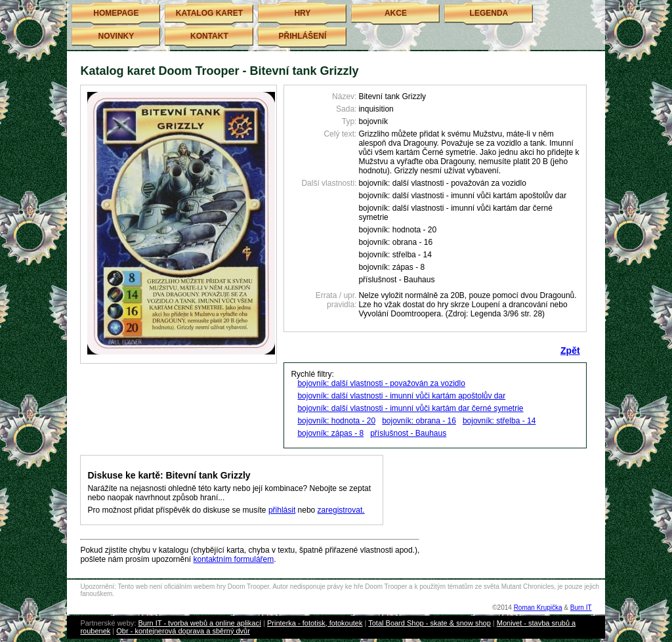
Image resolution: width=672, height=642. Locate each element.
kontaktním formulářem (234, 559)
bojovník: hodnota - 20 (336, 421)
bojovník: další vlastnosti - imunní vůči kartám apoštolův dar (401, 396)
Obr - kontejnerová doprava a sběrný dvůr (183, 631)
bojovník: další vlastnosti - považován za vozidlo (381, 383)
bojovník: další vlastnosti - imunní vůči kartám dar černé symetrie (410, 408)
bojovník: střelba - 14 (499, 421)
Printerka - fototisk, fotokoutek (315, 623)
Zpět (570, 351)
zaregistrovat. (341, 510)
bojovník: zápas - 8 (330, 433)
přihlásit (282, 510)
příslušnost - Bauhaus (408, 433)
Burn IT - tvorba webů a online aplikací (199, 623)
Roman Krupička (538, 608)
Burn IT (581, 608)
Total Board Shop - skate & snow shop (430, 623)
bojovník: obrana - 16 (419, 421)
